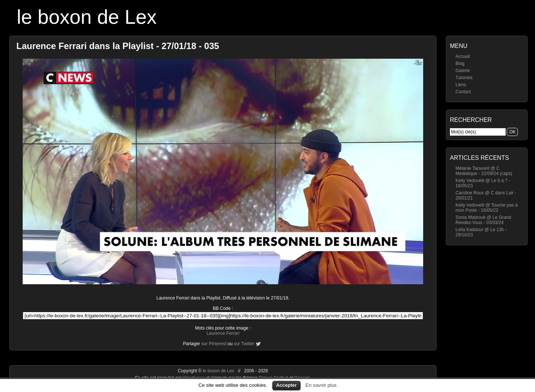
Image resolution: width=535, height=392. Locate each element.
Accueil (463, 56)
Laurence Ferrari (223, 333)
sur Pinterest (214, 344)
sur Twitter (244, 344)
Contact (463, 92)
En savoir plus (321, 385)
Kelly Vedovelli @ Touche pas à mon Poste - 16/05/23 (487, 208)
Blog (460, 64)
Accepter (286, 385)
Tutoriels (464, 78)
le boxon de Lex (87, 17)
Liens (461, 85)
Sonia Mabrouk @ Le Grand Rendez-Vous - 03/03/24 (483, 220)
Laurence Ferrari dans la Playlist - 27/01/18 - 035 (118, 46)
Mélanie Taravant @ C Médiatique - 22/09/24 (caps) (484, 171)
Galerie (463, 71)
